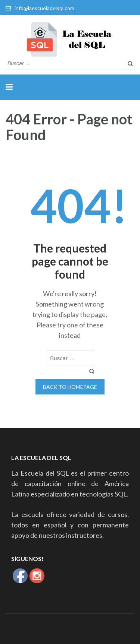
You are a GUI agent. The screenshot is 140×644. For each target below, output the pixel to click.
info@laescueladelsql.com (44, 8)
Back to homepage (70, 387)
